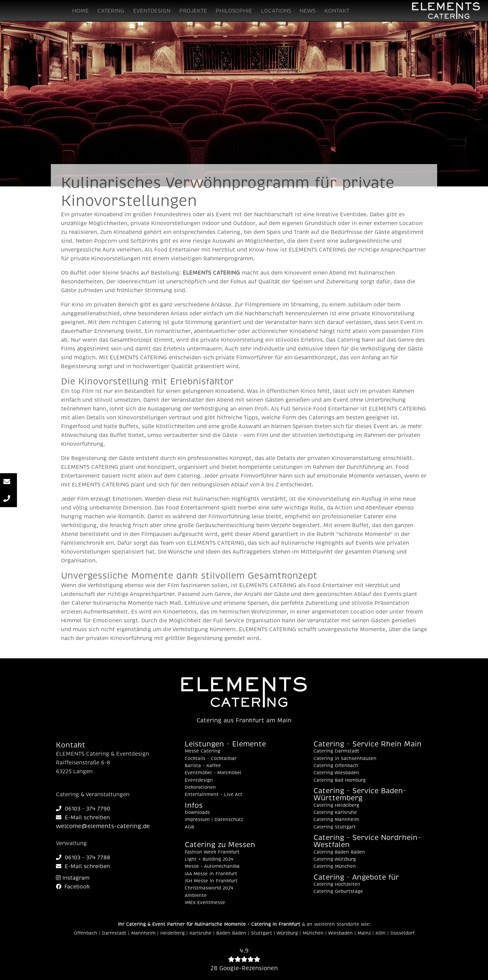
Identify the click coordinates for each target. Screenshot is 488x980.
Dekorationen (200, 787)
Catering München (335, 866)
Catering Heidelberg (336, 805)
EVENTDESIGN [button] (152, 11)
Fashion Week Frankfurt (212, 852)
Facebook (73, 887)
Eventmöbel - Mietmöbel (213, 773)
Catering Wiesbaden (336, 773)
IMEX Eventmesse (205, 903)
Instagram (73, 878)
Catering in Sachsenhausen (345, 759)
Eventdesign (199, 780)
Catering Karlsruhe (335, 813)
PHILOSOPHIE (234, 11)
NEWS (308, 11)
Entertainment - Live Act (213, 795)
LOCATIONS (276, 11)
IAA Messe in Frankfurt (211, 874)
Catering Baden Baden (339, 852)
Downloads (197, 813)
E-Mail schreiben (83, 818)
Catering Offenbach (336, 766)
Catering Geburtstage (338, 892)
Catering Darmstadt (336, 751)
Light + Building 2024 (209, 859)
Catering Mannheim (336, 820)
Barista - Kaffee (203, 766)
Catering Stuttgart (335, 827)
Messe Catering (202, 751)
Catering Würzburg (335, 859)
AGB (189, 827)
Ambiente (196, 896)
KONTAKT (337, 11)
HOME (80, 11)
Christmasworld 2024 (209, 888)
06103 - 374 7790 (83, 809)
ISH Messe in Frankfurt (211, 881)
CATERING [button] (111, 11)
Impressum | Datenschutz (214, 820)
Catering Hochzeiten (337, 884)
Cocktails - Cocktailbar (211, 759)
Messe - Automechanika (212, 866)
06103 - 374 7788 (83, 858)
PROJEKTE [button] (193, 11)
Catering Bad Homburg (340, 780)
